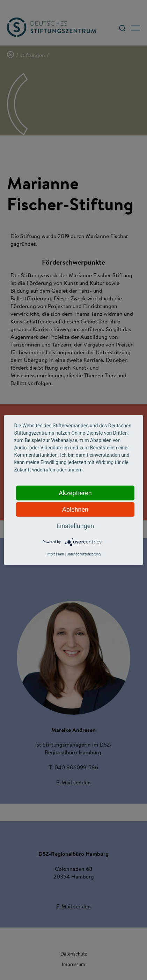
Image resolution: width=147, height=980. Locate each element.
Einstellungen (75, 526)
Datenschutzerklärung (84, 554)
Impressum (55, 554)
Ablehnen (75, 509)
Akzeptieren (75, 493)
